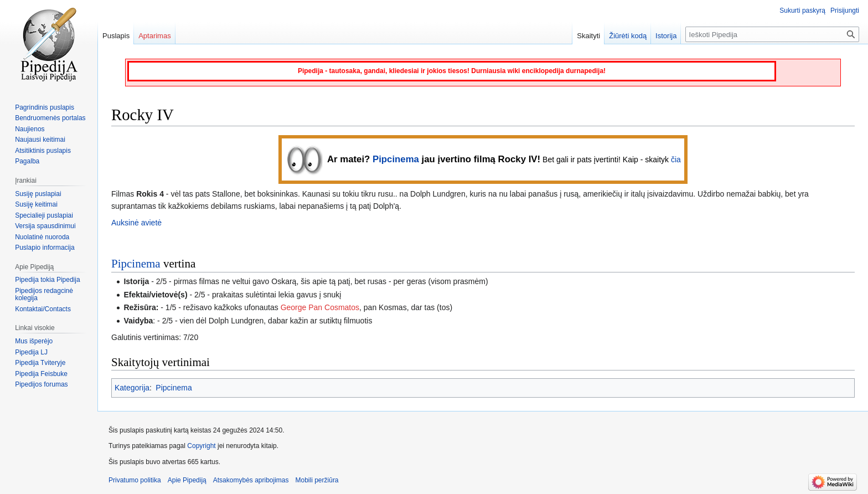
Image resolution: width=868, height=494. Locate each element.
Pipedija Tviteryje (40, 363)
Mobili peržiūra (317, 480)
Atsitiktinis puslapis (43, 151)
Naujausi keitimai (40, 140)
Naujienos (30, 129)
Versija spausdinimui (45, 226)
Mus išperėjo (34, 341)
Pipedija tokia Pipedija (47, 280)
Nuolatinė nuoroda (42, 237)
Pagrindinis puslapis (45, 107)
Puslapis (116, 36)
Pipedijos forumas (41, 384)
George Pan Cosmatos (320, 307)
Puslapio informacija (45, 248)
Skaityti (588, 36)
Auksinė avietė (136, 223)
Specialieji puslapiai (44, 215)
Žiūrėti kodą (628, 36)
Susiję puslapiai (38, 194)
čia (676, 159)
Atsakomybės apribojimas (251, 480)
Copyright (201, 446)
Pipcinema (396, 159)
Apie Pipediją (187, 480)
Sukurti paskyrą (802, 11)
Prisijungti (845, 11)
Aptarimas (155, 36)
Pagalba (27, 161)
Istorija (666, 36)
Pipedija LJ (31, 352)
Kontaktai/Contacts (43, 309)
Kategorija (132, 388)
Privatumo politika (135, 480)
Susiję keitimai (36, 204)
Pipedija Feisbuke (41, 374)
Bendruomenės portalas (50, 118)
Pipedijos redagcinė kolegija (44, 295)
